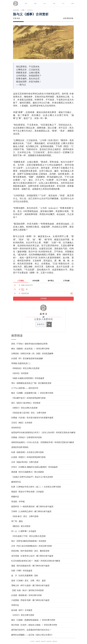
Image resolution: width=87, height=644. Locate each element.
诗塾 (72, 3)
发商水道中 (56, 208)
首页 (26, 3)
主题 (54, 3)
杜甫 (49, 236)
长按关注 (41, 324)
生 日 (17, 293)
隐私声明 (43, 641)
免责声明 (37, 641)
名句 (44, 3)
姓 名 (17, 285)
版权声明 (50, 641)
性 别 (17, 289)
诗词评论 (34, 10)
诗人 (63, 3)
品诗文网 (17, 10)
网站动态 (57, 641)
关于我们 (30, 641)
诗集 (35, 3)
